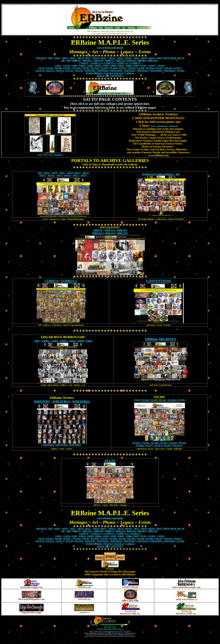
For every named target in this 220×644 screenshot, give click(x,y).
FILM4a (113, 68)
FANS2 (152, 66)
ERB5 (121, 66)
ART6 (144, 58)
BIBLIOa (87, 61)
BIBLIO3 (121, 61)
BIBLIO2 (110, 61)
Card (51, 155)
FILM (42, 68)
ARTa (57, 58)
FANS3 (161, 66)
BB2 (69, 61)
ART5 (136, 58)
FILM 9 (178, 68)
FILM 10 (40, 71)
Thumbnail (58, 155)
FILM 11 (50, 71)
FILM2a (77, 68)
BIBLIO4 (131, 61)
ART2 (88, 58)
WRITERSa (103, 71)
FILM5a (132, 68)
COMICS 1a (96, 63)
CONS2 (67, 66)
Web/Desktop (162, 126)
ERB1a (82, 66)
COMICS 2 (109, 63)
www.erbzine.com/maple (110, 48)
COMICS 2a (122, 63)
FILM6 (141, 68)
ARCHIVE (41, 58)
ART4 (120, 58)
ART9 (173, 58)
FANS (143, 66)
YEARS (181, 71)
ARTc (72, 58)
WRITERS (90, 71)
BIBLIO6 (153, 61)
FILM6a (150, 68)
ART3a (112, 58)
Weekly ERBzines (94, 73)
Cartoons (130, 73)
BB (63, 61)
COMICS (83, 63)
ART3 (103, 58)
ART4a (128, 58)
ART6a (151, 58)
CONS (58, 66)
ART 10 (180, 58)
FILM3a (95, 68)
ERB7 (136, 66)
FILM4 (104, 68)
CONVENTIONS (158, 281)
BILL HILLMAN (110, 627)
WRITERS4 (156, 71)
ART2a (96, 58)
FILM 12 (60, 71)
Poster (40, 155)
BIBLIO (77, 61)
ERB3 (106, 66)
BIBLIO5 (142, 61)
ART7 (159, 58)
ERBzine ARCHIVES (161, 339)
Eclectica (109, 73)
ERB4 (113, 66)
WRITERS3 (143, 71)
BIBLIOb (99, 61)
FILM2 (67, 68)
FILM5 (122, 68)
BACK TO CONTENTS (110, 76)
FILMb (58, 68)
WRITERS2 (130, 71)
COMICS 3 (136, 63)
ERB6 (129, 66)
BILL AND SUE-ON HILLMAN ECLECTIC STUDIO (110, 631)
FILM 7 (159, 68)
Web (46, 155)
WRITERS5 (169, 71)
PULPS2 (79, 71)
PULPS (70, 71)
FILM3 (86, 68)
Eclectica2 (119, 73)
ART (50, 58)
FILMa (50, 68)
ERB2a (98, 66)
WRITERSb (116, 71)
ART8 (166, 58)
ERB (74, 66)
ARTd (80, 58)
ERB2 (90, 66)
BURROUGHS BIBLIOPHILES (158, 174)
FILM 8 (169, 68)
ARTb (65, 58)
